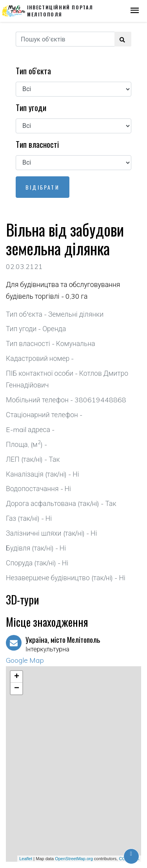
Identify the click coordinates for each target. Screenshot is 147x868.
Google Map (25, 660)
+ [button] (17, 677)
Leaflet (26, 859)
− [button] (17, 689)
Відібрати (43, 187)
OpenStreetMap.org (74, 859)
